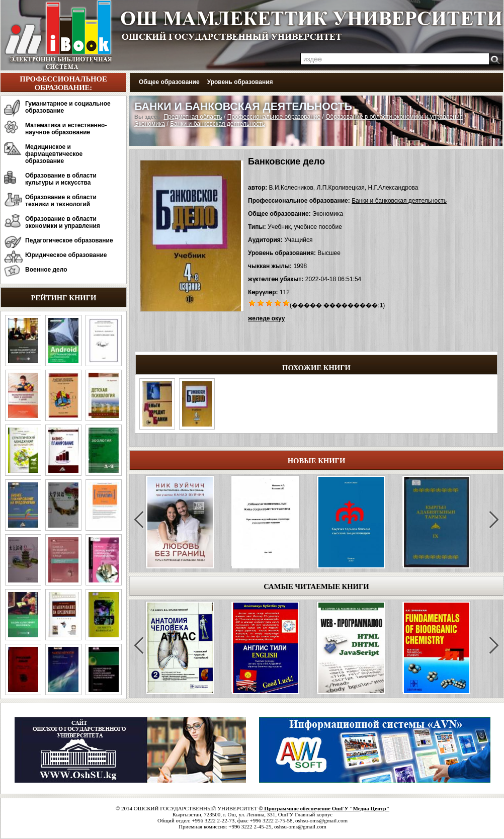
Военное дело (46, 270)
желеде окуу (266, 318)
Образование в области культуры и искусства (61, 179)
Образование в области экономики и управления (63, 222)
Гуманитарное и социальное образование (68, 107)
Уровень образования (240, 82)
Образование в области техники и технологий (61, 201)
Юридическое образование (66, 255)
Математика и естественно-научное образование (66, 129)
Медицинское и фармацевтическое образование (54, 154)
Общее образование (169, 82)
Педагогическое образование (69, 240)
